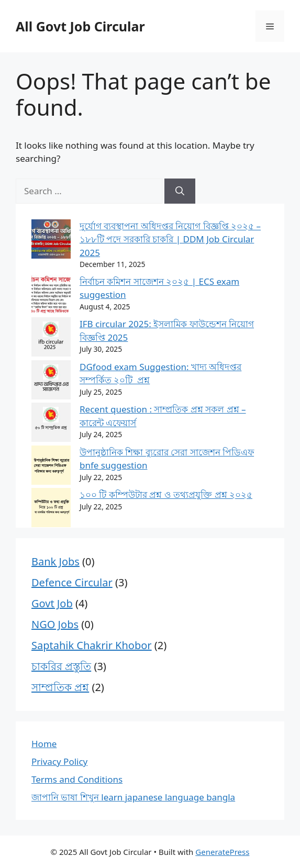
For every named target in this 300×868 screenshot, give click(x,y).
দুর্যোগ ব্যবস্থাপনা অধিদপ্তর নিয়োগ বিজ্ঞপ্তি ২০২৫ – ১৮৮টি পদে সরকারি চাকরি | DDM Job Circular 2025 (170, 239)
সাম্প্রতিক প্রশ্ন (60, 687)
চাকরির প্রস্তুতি (61, 666)
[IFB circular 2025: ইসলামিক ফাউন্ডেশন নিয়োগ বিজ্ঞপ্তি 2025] (51, 339)
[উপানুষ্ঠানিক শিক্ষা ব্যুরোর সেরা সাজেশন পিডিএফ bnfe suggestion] (51, 467)
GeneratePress (222, 852)
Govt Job (52, 603)
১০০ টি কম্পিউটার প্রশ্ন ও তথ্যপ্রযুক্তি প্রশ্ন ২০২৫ (166, 494)
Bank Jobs (55, 561)
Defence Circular (72, 582)
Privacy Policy (59, 761)
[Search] (180, 191)
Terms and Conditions (77, 779)
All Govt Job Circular (80, 26)
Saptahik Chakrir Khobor (92, 645)
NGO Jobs (55, 624)
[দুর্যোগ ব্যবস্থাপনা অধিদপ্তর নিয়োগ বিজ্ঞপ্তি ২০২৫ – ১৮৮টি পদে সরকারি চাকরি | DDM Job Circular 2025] (51, 241)
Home (44, 744)
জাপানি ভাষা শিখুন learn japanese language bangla (133, 797)
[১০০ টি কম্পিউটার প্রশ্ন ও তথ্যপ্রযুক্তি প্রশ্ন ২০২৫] (51, 509)
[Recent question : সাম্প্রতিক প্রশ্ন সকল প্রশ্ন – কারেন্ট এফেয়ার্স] (51, 424)
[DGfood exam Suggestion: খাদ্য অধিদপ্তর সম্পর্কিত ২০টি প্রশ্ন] (51, 382)
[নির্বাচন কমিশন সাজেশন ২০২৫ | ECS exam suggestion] (51, 296)
